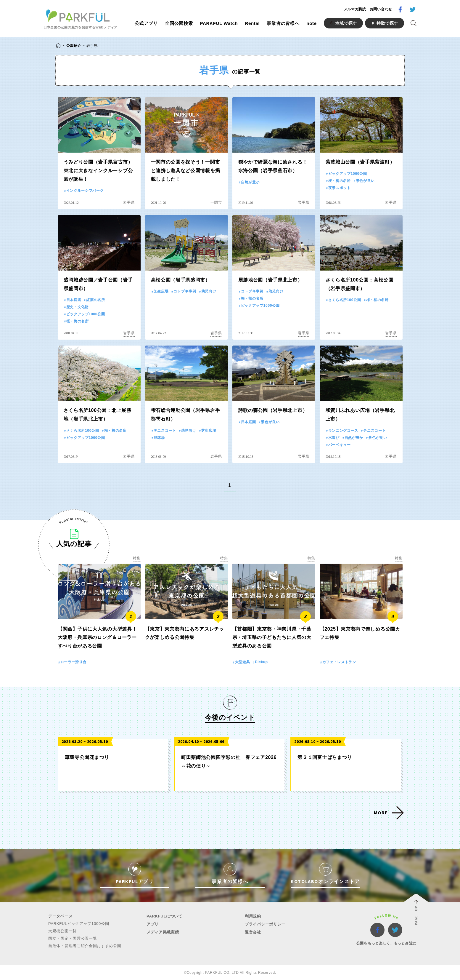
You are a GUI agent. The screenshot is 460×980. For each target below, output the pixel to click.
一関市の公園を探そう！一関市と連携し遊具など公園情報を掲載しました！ (186, 171)
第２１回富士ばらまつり (325, 757)
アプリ (153, 924)
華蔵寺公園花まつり (87, 757)
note (311, 23)
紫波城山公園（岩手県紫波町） (360, 162)
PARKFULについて (164, 916)
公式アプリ (146, 23)
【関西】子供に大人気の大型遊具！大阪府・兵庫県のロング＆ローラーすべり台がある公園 (97, 638)
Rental (252, 23)
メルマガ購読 (355, 9)
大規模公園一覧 (62, 931)
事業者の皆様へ (283, 23)
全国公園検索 (179, 23)
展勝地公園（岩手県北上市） (270, 280)
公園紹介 (74, 45)
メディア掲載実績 (163, 932)
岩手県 (129, 202)
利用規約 (253, 916)
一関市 (216, 202)
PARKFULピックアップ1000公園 (79, 924)
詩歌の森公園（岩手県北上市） (273, 410)
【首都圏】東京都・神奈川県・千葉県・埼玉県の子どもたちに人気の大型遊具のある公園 (272, 638)
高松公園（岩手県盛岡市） (181, 280)
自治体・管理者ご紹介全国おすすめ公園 (85, 946)
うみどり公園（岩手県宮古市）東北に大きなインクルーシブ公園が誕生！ (98, 171)
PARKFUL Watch (219, 23)
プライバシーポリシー (265, 924)
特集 (137, 558)
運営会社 (253, 932)
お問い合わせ (381, 9)
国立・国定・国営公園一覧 (73, 938)
